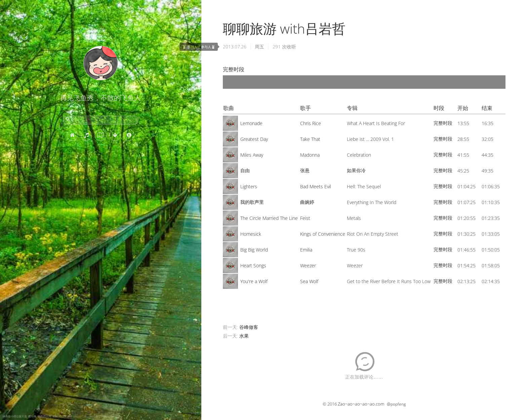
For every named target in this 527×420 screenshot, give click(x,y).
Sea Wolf (309, 281)
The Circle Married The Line (269, 218)
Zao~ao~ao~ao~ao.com (361, 404)
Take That (310, 139)
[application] (364, 82)
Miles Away (252, 155)
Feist (305, 218)
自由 (245, 170)
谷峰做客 (249, 327)
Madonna (310, 155)
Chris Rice (311, 123)
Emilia (306, 250)
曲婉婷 (307, 202)
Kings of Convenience (323, 234)
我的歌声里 (252, 202)
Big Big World (254, 250)
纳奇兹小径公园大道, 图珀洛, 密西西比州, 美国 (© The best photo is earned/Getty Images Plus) (59, 416)
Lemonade (251, 123)
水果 (244, 336)
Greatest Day (254, 139)
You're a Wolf (254, 281)
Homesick (251, 234)
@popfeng (396, 404)
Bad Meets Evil (316, 186)
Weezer (308, 265)
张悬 (305, 170)
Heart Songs (253, 265)
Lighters (249, 186)
